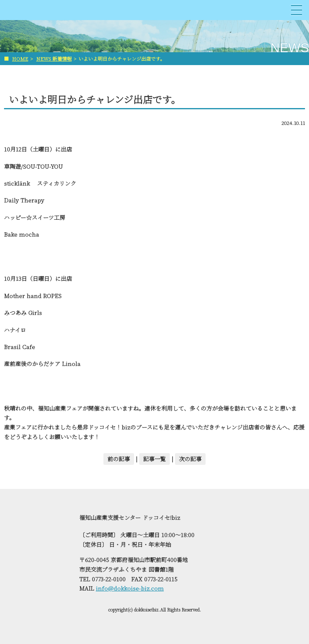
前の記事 (119, 459)
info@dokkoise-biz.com (130, 588)
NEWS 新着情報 (54, 58)
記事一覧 (154, 459)
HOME (20, 58)
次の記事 (190, 459)
